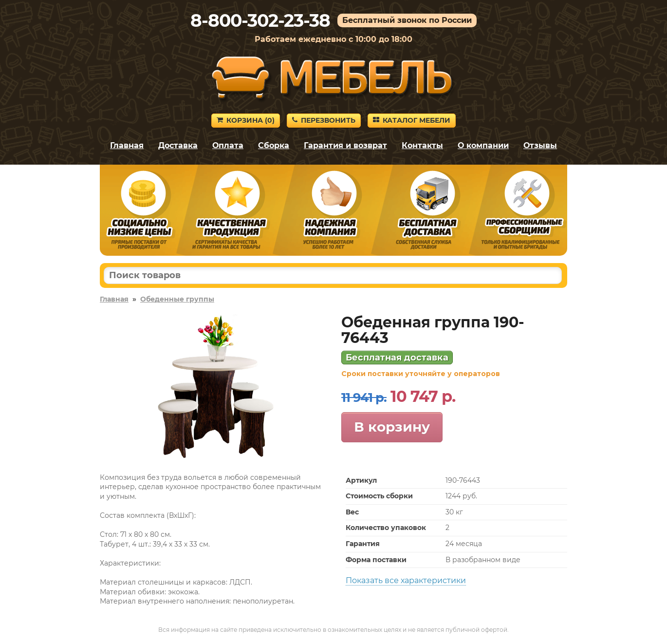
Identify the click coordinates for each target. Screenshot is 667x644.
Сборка (274, 145)
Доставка (178, 145)
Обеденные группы (177, 299)
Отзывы (540, 145)
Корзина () (246, 120)
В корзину (392, 427)
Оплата (228, 145)
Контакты (422, 145)
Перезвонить (324, 120)
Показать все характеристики (406, 580)
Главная (127, 145)
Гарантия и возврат (345, 145)
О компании (483, 145)
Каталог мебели (412, 120)
